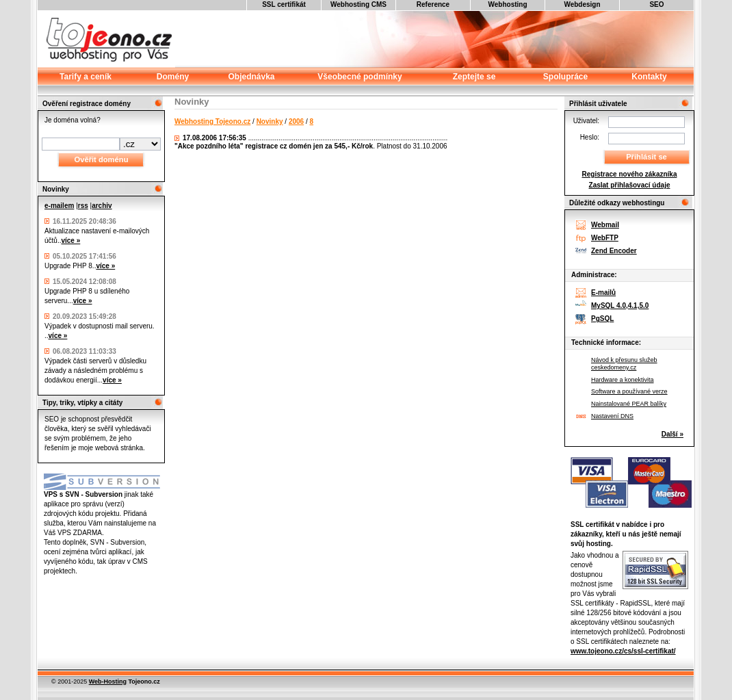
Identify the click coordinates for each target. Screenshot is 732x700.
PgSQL (602, 319)
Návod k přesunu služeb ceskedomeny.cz (624, 364)
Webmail (605, 225)
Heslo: (590, 137)
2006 (296, 121)
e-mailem (59, 206)
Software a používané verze (629, 391)
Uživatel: (586, 121)
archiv (102, 206)
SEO (656, 4)
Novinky (270, 121)
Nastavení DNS (612, 416)
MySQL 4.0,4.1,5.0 (620, 306)
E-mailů (603, 293)
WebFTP (605, 238)
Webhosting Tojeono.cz (212, 121)
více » (70, 241)
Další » (672, 434)
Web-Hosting (108, 682)
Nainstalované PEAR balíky (629, 404)
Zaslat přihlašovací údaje (630, 185)
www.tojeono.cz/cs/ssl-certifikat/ (623, 651)
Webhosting (507, 4)
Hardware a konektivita (623, 380)
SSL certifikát (284, 4)
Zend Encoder (614, 251)
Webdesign (582, 4)
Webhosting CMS (358, 4)
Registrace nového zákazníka (630, 174)
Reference (433, 4)
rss (83, 206)
